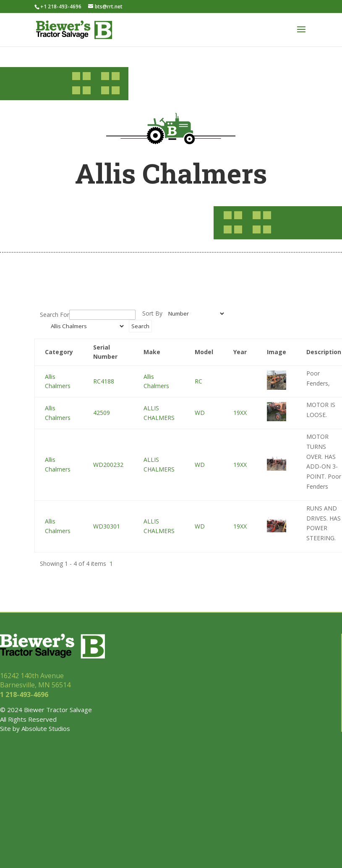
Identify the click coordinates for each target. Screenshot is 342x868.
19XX (240, 413)
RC (198, 381)
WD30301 (107, 526)
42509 (102, 413)
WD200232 (108, 465)
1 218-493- (25, 694)
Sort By (152, 313)
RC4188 (104, 381)
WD (200, 413)
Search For (55, 315)
